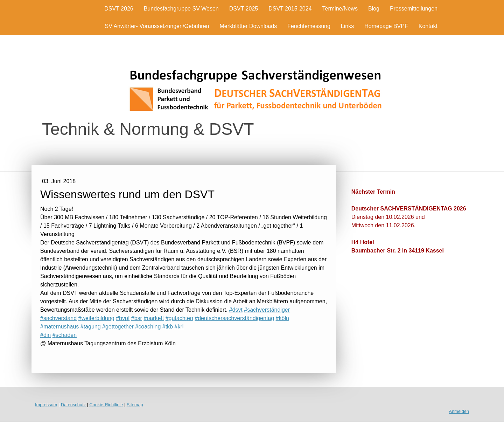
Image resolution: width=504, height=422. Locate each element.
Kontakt (428, 26)
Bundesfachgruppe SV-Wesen (181, 9)
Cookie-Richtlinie (106, 405)
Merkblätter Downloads (248, 26)
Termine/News (340, 9)
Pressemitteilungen (414, 9)
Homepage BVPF (386, 26)
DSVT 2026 (119, 9)
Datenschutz (73, 405)
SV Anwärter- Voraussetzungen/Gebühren (157, 26)
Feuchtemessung (309, 26)
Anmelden (459, 411)
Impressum (46, 405)
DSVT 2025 (244, 9)
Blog (374, 9)
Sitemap (135, 405)
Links (347, 26)
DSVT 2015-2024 (290, 9)
